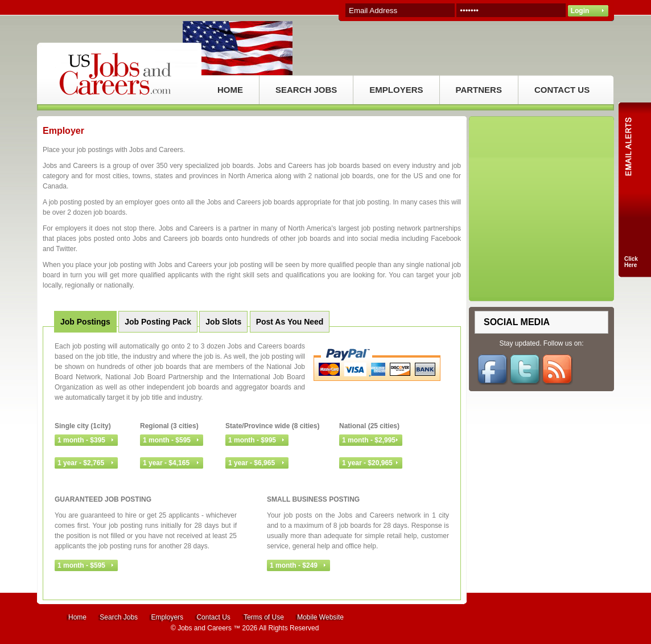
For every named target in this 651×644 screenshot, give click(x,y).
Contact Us (213, 617)
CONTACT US (562, 90)
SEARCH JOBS (306, 90)
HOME (230, 90)
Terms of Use (264, 617)
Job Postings (85, 322)
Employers (167, 617)
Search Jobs (119, 617)
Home (77, 617)
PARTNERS (479, 90)
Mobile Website (320, 617)
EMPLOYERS (396, 90)
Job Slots (223, 322)
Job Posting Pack (158, 322)
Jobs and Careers (205, 628)
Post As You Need (290, 322)
